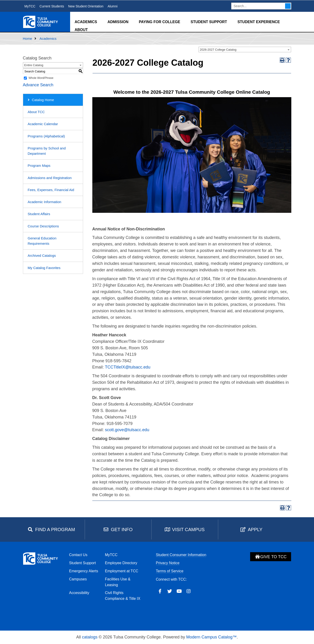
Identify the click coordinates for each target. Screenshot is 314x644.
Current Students (52, 6)
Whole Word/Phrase (41, 78)
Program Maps (39, 166)
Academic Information (45, 202)
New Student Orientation (86, 6)
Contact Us (78, 555)
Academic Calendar (43, 124)
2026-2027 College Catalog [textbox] (218, 50)
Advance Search (38, 85)
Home (28, 39)
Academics (86, 22)
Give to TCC (271, 557)
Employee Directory (121, 563)
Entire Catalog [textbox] (34, 65)
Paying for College (160, 22)
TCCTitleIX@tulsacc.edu (128, 367)
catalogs (90, 637)
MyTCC (30, 6)
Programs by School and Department (47, 151)
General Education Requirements (42, 241)
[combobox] (245, 50)
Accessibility (79, 593)
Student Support (209, 22)
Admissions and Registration (50, 178)
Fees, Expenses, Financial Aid (51, 190)
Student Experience (259, 22)
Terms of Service (170, 571)
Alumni (113, 6)
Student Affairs (39, 214)
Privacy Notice (168, 563)
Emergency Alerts (84, 571)
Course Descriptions (43, 226)
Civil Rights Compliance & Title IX (123, 596)
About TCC (36, 112)
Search (288, 6)
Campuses (78, 579)
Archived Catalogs (42, 255)
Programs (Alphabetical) (46, 136)
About (81, 30)
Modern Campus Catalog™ (211, 637)
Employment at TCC (122, 571)
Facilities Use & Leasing (118, 582)
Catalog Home (43, 100)
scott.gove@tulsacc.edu (127, 430)
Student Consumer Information (181, 555)
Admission (118, 22)
